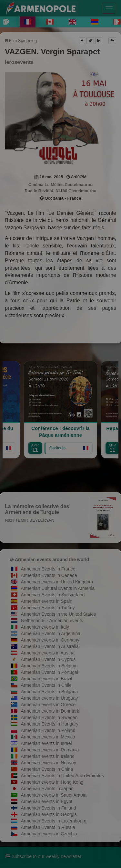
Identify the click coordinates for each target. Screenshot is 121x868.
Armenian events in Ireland (48, 756)
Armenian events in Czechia (49, 834)
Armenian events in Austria (48, 653)
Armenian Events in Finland (49, 808)
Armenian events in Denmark (50, 711)
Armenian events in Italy (45, 627)
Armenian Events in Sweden (49, 717)
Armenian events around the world (52, 559)
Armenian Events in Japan (47, 789)
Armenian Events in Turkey (48, 608)
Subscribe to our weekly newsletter (43, 856)
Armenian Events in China (47, 769)
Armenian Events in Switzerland (53, 595)
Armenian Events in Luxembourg (54, 821)
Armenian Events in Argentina (51, 633)
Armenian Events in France (48, 569)
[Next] (116, 22)
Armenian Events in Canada (49, 575)
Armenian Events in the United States (59, 614)
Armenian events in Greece (48, 705)
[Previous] (5, 22)
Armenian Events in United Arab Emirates (63, 776)
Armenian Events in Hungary (50, 724)
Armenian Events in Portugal (50, 672)
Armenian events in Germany (50, 640)
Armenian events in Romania (50, 750)
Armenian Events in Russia (48, 827)
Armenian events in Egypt (47, 801)
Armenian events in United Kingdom (57, 582)
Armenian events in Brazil (47, 679)
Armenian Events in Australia (50, 646)
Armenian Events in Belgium (49, 666)
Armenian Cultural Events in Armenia (58, 588)
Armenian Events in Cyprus (48, 659)
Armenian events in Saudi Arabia (54, 795)
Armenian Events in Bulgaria (50, 692)
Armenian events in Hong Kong (52, 782)
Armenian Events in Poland (48, 730)
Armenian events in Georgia (49, 814)
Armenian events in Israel (46, 743)
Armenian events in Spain (47, 601)
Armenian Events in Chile (46, 685)
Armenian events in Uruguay (50, 698)
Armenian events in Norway (49, 763)
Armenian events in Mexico (48, 737)
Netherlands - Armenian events (52, 621)
